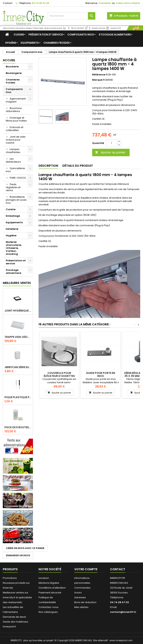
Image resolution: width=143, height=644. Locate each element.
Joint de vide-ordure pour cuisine (16, 140)
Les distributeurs (13, 160)
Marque (97, 80)
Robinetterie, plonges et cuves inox (16, 200)
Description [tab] (48, 166)
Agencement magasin (16, 100)
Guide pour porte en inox (101, 374)
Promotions (10, 578)
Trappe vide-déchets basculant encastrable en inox (18, 337)
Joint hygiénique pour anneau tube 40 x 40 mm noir (18, 311)
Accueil (9, 60)
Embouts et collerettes (15, 129)
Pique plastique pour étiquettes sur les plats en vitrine (18, 397)
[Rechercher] (71, 16)
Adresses (80, 597)
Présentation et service (46, 35)
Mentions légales (49, 583)
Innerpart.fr (9, 627)
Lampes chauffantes (13, 151)
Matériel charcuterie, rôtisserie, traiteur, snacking (14, 248)
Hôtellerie (12, 229)
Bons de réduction (85, 602)
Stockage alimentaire (115, 35)
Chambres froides (57, 43)
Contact (8, 3)
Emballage (13, 216)
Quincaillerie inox (15, 170)
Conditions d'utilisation (52, 588)
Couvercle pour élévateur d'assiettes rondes (59, 376)
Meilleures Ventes (17, 283)
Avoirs (78, 593)
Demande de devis (14, 617)
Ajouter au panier (110, 152)
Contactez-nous (49, 607)
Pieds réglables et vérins (13, 187)
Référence (99, 75)
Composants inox (81, 35)
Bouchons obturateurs (14, 110)
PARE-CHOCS (18, 178)
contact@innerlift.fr (123, 612)
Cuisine (19, 35)
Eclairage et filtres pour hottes (16, 119)
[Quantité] (111, 143)
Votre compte (86, 569)
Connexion (105, 3)
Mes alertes (81, 607)
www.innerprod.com (121, 640)
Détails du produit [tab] (78, 166)
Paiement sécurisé (50, 593)
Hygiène (11, 43)
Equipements (30, 43)
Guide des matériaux (15, 622)
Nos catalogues (48, 612)
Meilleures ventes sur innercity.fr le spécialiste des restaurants (17, 597)
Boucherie (12, 67)
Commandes (82, 588)
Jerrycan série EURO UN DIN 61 (18, 367)
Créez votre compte (128, 3)
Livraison (44, 578)
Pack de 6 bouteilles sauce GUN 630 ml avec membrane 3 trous (18, 427)
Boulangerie (14, 73)
